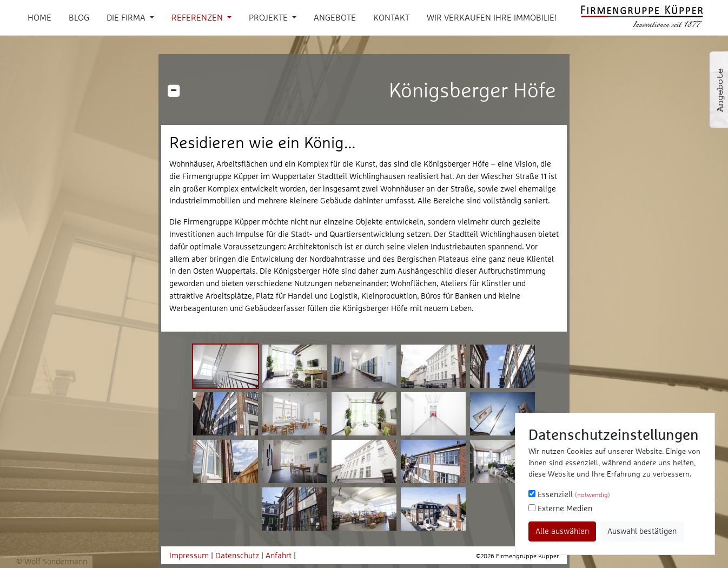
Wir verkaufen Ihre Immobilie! (492, 17)
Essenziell (569, 494)
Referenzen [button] (198, 17)
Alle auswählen (562, 531)
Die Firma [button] (127, 17)
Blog (79, 17)
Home (39, 17)
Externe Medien (560, 508)
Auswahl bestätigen (642, 531)
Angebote (335, 17)
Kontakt (391, 17)
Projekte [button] (269, 17)
